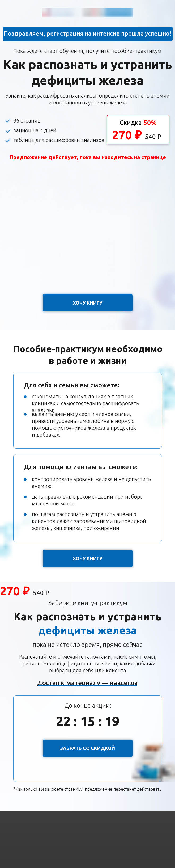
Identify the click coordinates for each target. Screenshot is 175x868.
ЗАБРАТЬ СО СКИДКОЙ (87, 748)
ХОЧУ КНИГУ (88, 303)
